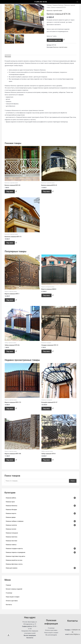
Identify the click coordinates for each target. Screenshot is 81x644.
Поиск (73, 481)
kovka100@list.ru (75, 634)
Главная (49, 5)
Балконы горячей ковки (54, 11)
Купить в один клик (55, 40)
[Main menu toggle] (77, 2)
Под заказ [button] (10, 192)
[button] (23, 32)
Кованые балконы (58, 5)
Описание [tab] (8, 57)
